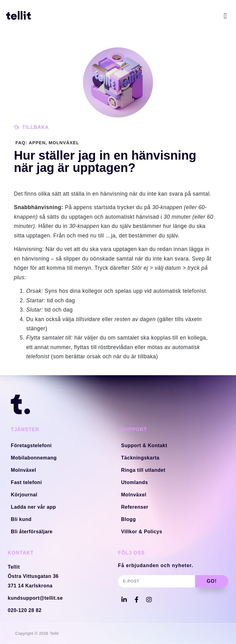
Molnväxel (23, 470)
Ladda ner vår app (33, 507)
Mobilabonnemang (34, 457)
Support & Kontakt (144, 445)
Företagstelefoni (31, 445)
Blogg (128, 519)
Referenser (135, 507)
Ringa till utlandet (143, 470)
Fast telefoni (26, 482)
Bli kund (21, 519)
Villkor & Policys (142, 531)
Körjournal (24, 494)
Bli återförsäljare (31, 531)
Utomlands (134, 482)
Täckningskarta (140, 457)
